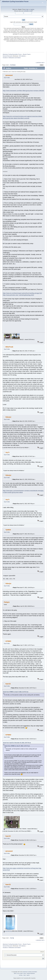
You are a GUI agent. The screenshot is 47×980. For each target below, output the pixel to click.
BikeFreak (9, 347)
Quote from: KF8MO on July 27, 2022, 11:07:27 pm (16, 692)
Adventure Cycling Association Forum (15, 2)
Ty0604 (8, 530)
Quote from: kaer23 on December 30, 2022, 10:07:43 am (17, 743)
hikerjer (8, 417)
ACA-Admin (22, 56)
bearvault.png (8, 931)
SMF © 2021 (23, 973)
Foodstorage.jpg (8, 339)
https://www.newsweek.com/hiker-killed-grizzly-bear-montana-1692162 (23, 91)
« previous (38, 63)
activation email (28, 11)
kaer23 (8, 684)
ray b (8, 452)
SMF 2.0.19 (17, 973)
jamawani (9, 75)
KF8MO (8, 641)
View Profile (7, 78)
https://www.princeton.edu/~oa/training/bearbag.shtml (18, 295)
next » (43, 63)
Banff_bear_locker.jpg (10, 829)
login (27, 9)
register (32, 9)
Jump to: (42, 952)
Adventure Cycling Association (30, 972)
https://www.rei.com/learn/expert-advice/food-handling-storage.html (22, 293)
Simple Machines (31, 973)
